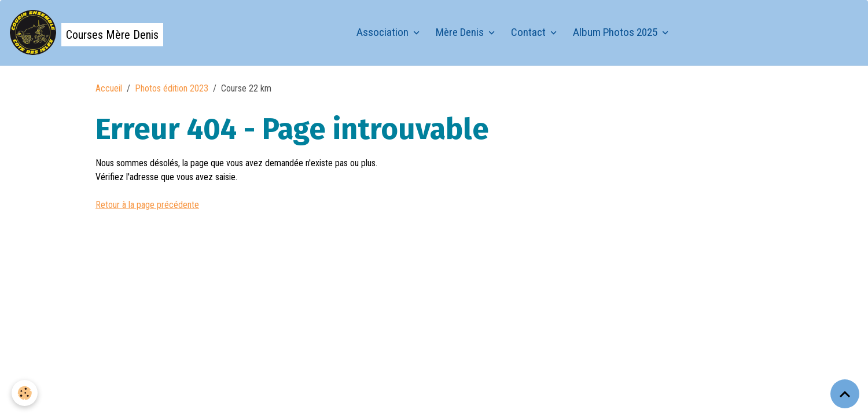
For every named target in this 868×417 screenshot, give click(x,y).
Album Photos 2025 (616, 32)
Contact (529, 32)
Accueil (109, 88)
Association (384, 32)
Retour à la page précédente (147, 205)
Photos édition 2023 (172, 88)
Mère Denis (461, 32)
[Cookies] (25, 393)
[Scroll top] (845, 394)
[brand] (86, 32)
